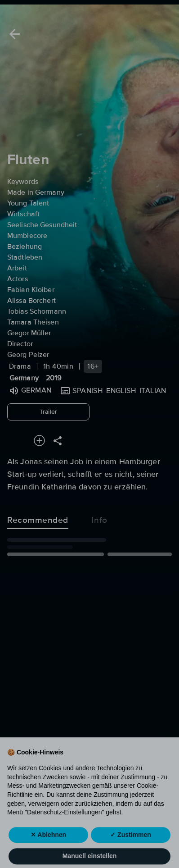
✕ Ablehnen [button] (48, 850)
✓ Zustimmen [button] (131, 850)
